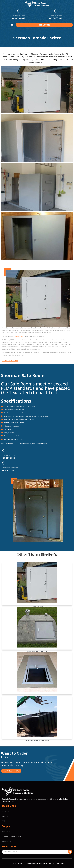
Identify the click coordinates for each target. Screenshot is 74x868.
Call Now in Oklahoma (55, 16)
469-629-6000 (19, 18)
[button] (12, 25)
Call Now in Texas (18, 16)
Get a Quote (7, 841)
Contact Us (6, 832)
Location (5, 816)
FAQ (4, 821)
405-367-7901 (55, 18)
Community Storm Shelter (12, 836)
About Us (5, 811)
